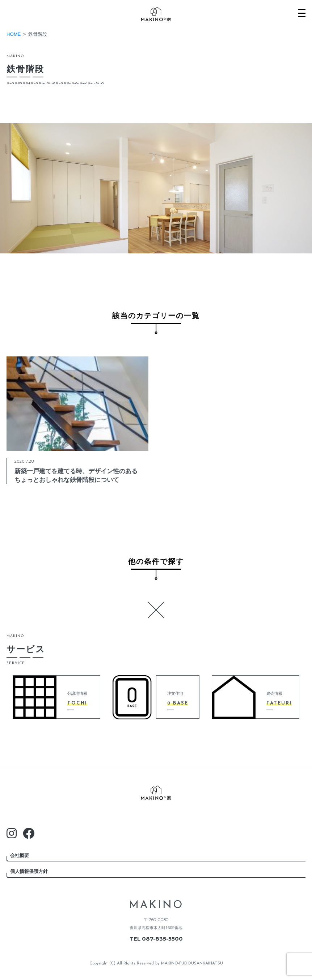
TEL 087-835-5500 (156, 939)
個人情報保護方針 (29, 871)
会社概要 (20, 855)
